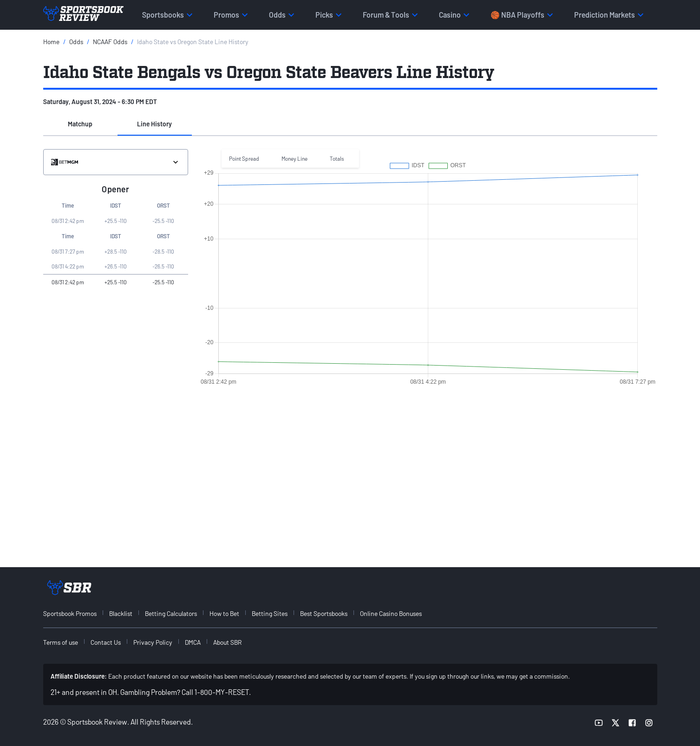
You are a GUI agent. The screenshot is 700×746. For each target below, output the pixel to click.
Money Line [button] (294, 158)
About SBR (227, 642)
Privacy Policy (153, 642)
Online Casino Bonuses (391, 613)
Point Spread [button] (244, 158)
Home (51, 42)
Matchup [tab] (80, 124)
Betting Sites (270, 613)
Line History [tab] (154, 124)
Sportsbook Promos (70, 613)
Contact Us (106, 642)
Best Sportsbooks (324, 613)
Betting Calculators (171, 613)
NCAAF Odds (110, 42)
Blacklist (121, 613)
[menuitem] (75, 613)
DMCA (193, 642)
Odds (76, 42)
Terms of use (61, 642)
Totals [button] (337, 158)
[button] (80, 124)
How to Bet (224, 613)
